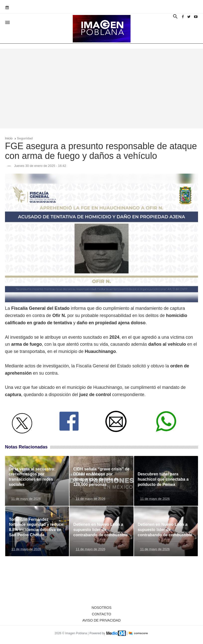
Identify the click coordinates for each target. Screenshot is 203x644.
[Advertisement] (101, 89)
